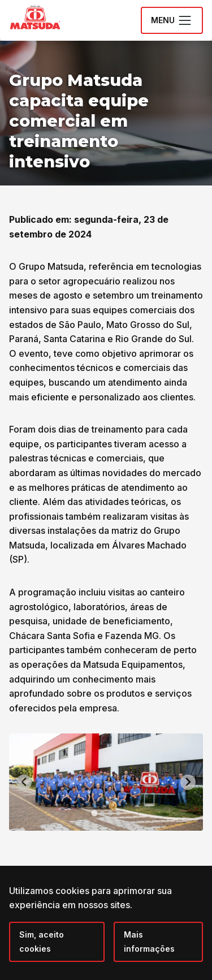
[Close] (57, 942)
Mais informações (149, 942)
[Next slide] (188, 782)
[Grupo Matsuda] (51, 32)
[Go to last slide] (24, 782)
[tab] (94, 813)
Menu (172, 20)
